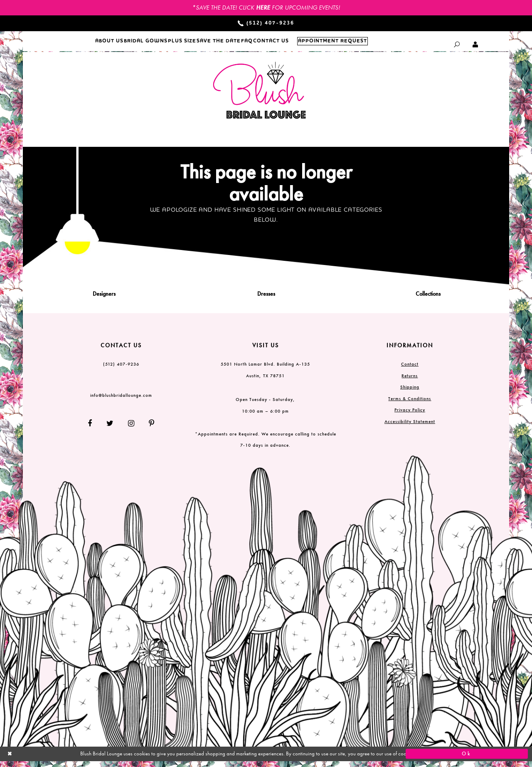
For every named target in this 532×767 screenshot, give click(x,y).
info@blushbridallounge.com (121, 401)
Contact (410, 370)
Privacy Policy (410, 416)
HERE (263, 7)
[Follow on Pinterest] (149, 429)
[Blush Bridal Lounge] (260, 96)
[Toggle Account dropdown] (476, 45)
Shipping (410, 393)
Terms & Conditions (410, 404)
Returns (410, 381)
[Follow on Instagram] (131, 429)
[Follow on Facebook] (93, 429)
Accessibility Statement (410, 427)
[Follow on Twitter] (110, 429)
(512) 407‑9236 (121, 370)
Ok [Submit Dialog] (467, 760)
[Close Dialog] (65, 759)
